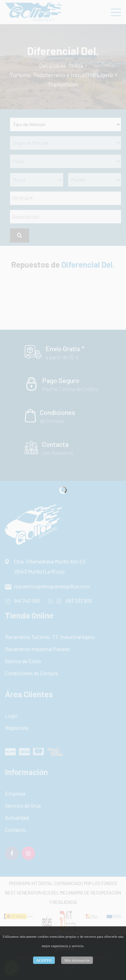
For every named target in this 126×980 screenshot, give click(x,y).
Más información (77, 960)
